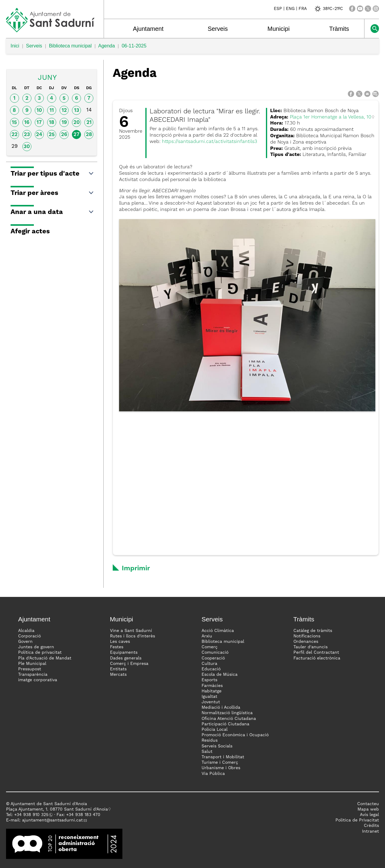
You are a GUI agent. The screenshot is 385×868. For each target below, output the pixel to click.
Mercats (118, 675)
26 (64, 135)
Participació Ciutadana (225, 724)
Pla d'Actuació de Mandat (45, 658)
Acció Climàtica (218, 631)
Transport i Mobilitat (223, 757)
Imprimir (136, 568)
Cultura (209, 664)
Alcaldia (26, 631)
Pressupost (30, 669)
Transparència (33, 675)
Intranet (370, 831)
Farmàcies (212, 686)
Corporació (29, 636)
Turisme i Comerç (220, 763)
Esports (209, 680)
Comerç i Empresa (129, 664)
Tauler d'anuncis (311, 647)
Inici (15, 46)
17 (39, 123)
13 (77, 110)
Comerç (210, 647)
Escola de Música (220, 675)
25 (52, 135)
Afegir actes (30, 232)
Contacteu (368, 804)
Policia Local (215, 730)
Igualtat (209, 697)
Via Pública (213, 774)
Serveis (218, 29)
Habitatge (212, 691)
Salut (207, 752)
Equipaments (124, 653)
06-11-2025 (134, 46)
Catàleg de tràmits (313, 631)
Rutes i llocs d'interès (133, 636)
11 (52, 110)
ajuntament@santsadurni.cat (52, 820)
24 (39, 135)
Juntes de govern (36, 647)
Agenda (107, 46)
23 (27, 135)
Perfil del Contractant (316, 653)
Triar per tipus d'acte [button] (52, 174)
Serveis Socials (217, 746)
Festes (117, 647)
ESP (278, 9)
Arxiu (207, 636)
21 (89, 123)
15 (14, 123)
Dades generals (126, 658)
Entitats (118, 669)
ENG (290, 9)
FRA (303, 9)
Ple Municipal (32, 664)
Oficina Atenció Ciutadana (229, 719)
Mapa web (368, 809)
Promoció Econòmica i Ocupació (235, 735)
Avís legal (369, 815)
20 (77, 123)
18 (52, 123)
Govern (25, 642)
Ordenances (306, 642)
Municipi (278, 29)
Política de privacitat (40, 653)
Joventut (211, 702)
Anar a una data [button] (52, 212)
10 (39, 110)
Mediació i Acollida (221, 708)
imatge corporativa (38, 680)
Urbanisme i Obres (221, 768)
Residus (210, 740)
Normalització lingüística (227, 713)
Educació (211, 669)
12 (64, 110)
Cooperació (213, 658)
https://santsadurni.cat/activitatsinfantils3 (210, 142)
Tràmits (339, 29)
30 (27, 147)
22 (15, 135)
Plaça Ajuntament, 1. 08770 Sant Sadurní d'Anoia (57, 809)
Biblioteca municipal (70, 46)
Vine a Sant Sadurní (131, 631)
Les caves (120, 642)
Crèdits (371, 826)
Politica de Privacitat (357, 820)
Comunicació (215, 653)
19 (64, 123)
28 (89, 135)
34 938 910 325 (32, 815)
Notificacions (307, 636)
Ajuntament (148, 29)
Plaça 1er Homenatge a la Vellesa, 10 (331, 117)
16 (27, 123)
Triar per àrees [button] (52, 193)
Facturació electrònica (317, 658)
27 (76, 135)
